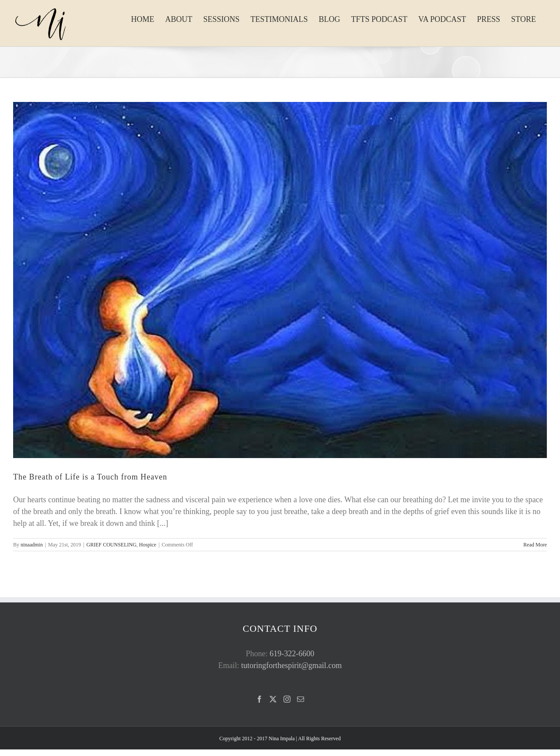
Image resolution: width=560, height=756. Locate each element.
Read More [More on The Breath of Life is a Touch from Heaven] (535, 545)
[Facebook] (259, 699)
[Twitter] (273, 699)
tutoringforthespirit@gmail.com (291, 665)
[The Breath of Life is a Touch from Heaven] (280, 280)
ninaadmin (32, 545)
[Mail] (301, 699)
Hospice (148, 545)
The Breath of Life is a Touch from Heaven (90, 477)
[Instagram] (287, 699)
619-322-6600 (292, 654)
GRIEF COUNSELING (111, 545)
